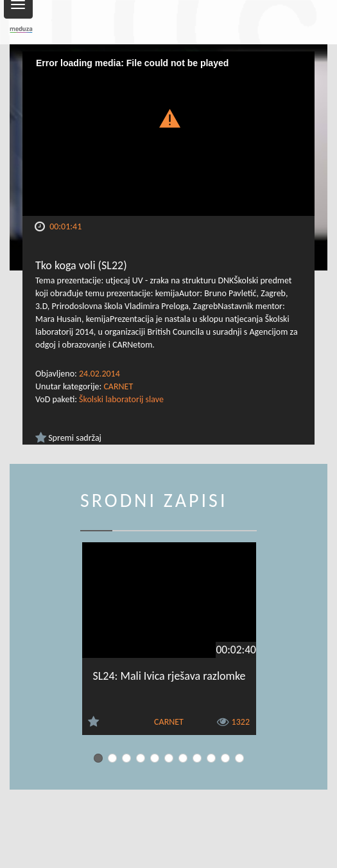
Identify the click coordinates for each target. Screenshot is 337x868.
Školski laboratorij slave (121, 399)
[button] (169, 117)
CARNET (118, 386)
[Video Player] (168, 134)
